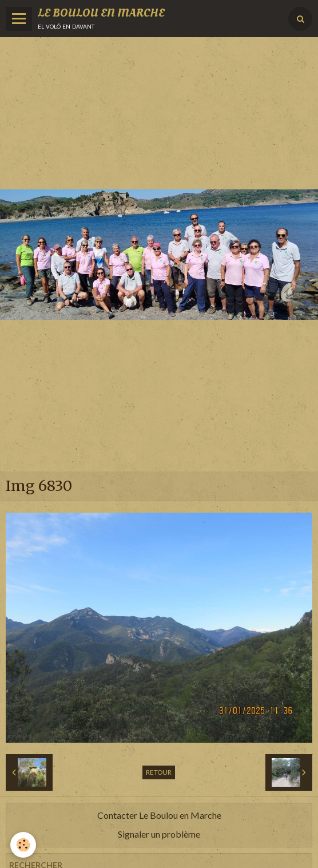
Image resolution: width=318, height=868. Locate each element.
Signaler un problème (159, 834)
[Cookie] (23, 845)
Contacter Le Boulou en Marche (159, 815)
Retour (159, 772)
